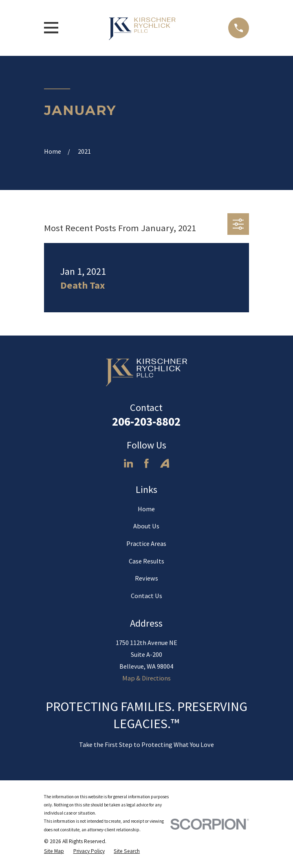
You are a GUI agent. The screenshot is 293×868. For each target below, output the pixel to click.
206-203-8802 (146, 422)
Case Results (146, 561)
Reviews (146, 578)
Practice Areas (146, 543)
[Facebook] (146, 463)
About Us (146, 526)
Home (146, 509)
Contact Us (146, 596)
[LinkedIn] (129, 463)
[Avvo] (165, 463)
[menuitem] (54, 851)
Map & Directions (146, 678)
